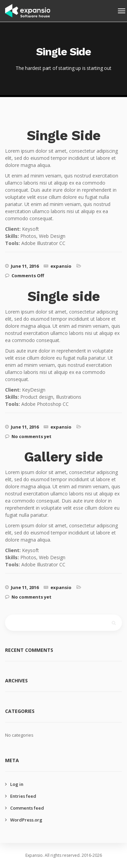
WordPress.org (26, 820)
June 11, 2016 (25, 266)
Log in (17, 784)
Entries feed (23, 796)
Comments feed (27, 808)
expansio (61, 266)
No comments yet (31, 436)
